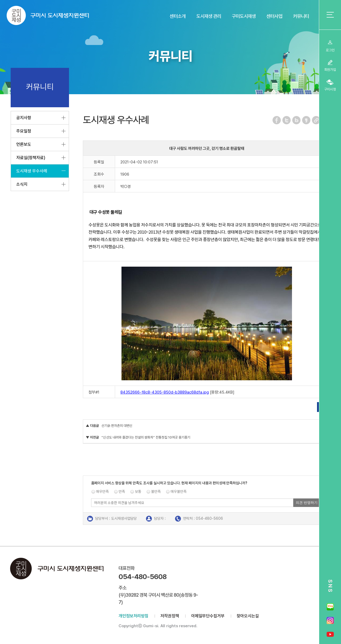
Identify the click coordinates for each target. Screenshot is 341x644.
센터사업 (274, 16)
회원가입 (330, 70)
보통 (138, 492)
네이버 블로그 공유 (297, 120)
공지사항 (24, 118)
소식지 (22, 184)
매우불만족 (178, 492)
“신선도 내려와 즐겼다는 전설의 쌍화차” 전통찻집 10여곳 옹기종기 (146, 437)
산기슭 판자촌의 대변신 (117, 426)
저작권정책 (170, 616)
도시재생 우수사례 (32, 171)
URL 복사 (316, 120)
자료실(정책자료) (31, 158)
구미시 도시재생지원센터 (53, 17)
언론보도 (24, 144)
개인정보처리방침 (133, 616)
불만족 (156, 492)
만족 (122, 492)
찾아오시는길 (248, 616)
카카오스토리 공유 (307, 120)
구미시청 (330, 89)
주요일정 (24, 131)
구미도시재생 (244, 16)
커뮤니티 (301, 16)
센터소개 (178, 16)
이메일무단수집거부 (208, 616)
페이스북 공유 (277, 120)
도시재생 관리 (209, 16)
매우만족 (102, 492)
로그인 (330, 50)
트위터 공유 (287, 120)
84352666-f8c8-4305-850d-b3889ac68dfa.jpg (165, 392)
